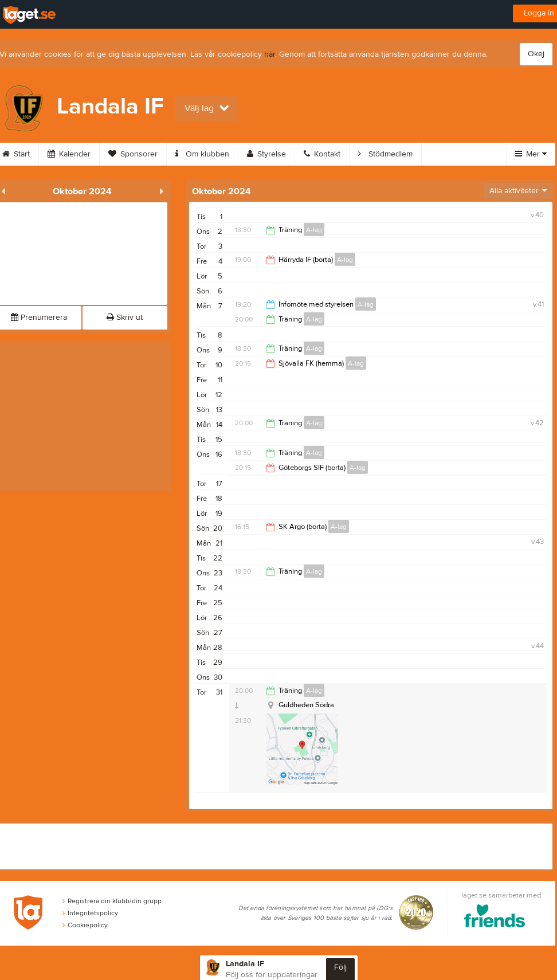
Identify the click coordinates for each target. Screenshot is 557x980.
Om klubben (202, 154)
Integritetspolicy (90, 913)
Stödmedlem (385, 154)
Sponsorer (133, 154)
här (270, 54)
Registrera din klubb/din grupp (112, 901)
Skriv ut (125, 317)
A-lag (314, 230)
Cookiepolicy (85, 925)
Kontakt (322, 154)
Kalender (69, 154)
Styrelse (266, 154)
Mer (531, 154)
